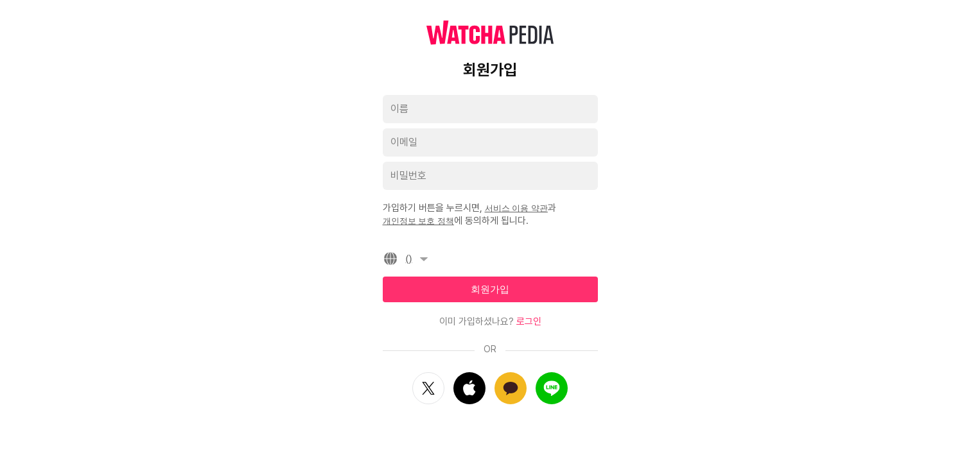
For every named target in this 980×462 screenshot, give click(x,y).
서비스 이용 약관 (516, 208)
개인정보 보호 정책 (418, 221)
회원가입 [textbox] (490, 289)
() (407, 259)
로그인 (529, 321)
